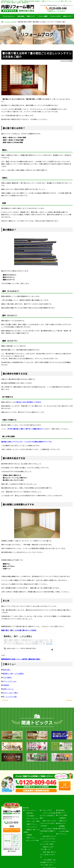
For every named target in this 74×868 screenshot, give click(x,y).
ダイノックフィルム (10, 681)
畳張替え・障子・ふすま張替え (14, 673)
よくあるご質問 (64, 831)
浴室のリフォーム (32, 824)
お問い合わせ (62, 829)
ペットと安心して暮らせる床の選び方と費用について (48, 831)
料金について (31, 16)
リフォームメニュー (9, 16)
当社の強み (21, 16)
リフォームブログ (55, 16)
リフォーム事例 (42, 16)
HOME (27, 808)
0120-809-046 (56, 8)
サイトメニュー (62, 834)
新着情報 (62, 826)
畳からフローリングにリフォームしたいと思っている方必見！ (48, 823)
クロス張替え (7, 677)
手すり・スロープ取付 (10, 693)
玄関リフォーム (8, 689)
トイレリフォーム (32, 827)
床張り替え (30, 813)
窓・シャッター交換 (10, 697)
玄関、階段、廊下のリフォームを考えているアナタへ (48, 855)
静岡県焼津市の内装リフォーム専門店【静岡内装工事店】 (21, 659)
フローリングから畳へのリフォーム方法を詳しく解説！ (48, 815)
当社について (67, 16)
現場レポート (63, 821)
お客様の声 (63, 818)
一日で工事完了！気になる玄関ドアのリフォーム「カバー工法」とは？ (48, 862)
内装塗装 (6, 685)
